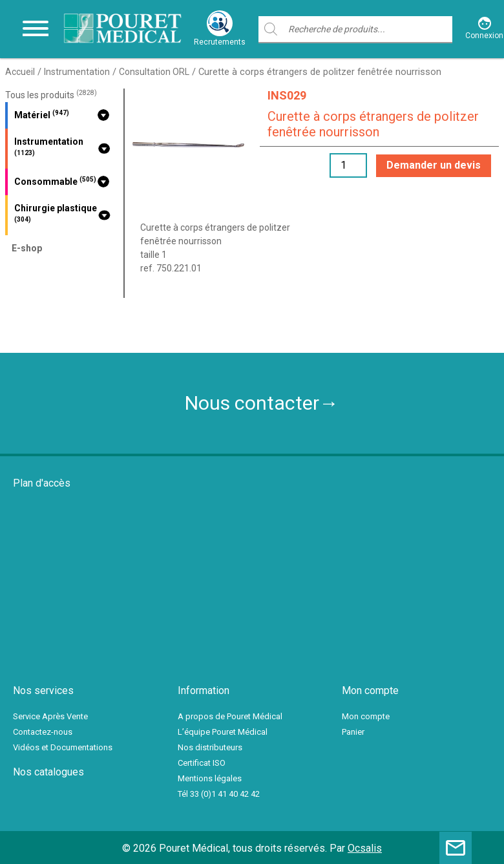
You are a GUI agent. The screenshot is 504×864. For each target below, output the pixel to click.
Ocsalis (365, 848)
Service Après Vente (50, 716)
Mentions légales (210, 778)
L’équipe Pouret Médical (223, 732)
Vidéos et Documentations (63, 747)
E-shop (27, 248)
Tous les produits (51, 95)
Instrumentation (77, 72)
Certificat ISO (202, 763)
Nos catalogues (48, 772)
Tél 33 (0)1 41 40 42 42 (219, 794)
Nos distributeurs (210, 747)
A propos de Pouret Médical (230, 716)
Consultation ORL (154, 72)
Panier (353, 732)
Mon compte (366, 716)
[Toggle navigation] (36, 29)
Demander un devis (434, 165)
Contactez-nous (43, 732)
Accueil (20, 72)
